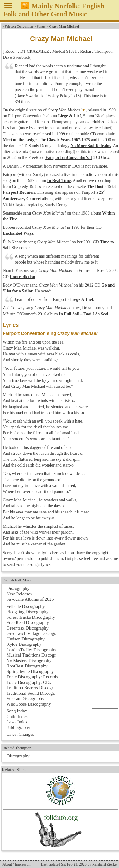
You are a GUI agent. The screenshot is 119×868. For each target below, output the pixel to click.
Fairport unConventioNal (69, 158)
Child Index (17, 717)
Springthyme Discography (30, 671)
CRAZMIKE (38, 51)
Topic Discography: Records (32, 677)
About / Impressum (17, 864)
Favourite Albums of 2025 (30, 599)
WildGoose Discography (29, 704)
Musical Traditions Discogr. (31, 655)
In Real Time (59, 181)
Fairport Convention (19, 26)
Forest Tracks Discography (31, 617)
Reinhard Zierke (104, 864)
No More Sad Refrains (91, 146)
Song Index (17, 711)
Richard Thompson (17, 748)
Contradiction (22, 277)
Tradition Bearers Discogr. (30, 688)
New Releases (19, 594)
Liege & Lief (69, 116)
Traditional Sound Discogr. (31, 693)
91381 (72, 51)
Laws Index (17, 722)
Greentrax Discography (28, 628)
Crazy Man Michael (65, 110)
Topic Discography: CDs (29, 682)
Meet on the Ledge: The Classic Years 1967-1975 (46, 140)
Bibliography (18, 727)
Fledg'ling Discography (28, 612)
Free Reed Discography (28, 622)
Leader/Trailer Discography (31, 650)
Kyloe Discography (24, 644)
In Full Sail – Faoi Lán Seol (84, 314)
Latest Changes (20, 734)
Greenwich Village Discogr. (31, 633)
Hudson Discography (26, 639)
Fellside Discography (26, 606)
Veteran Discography (25, 698)
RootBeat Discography (27, 666)
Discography (18, 588)
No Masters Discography (29, 661)
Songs (41, 26)
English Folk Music (17, 580)
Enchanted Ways (18, 233)
